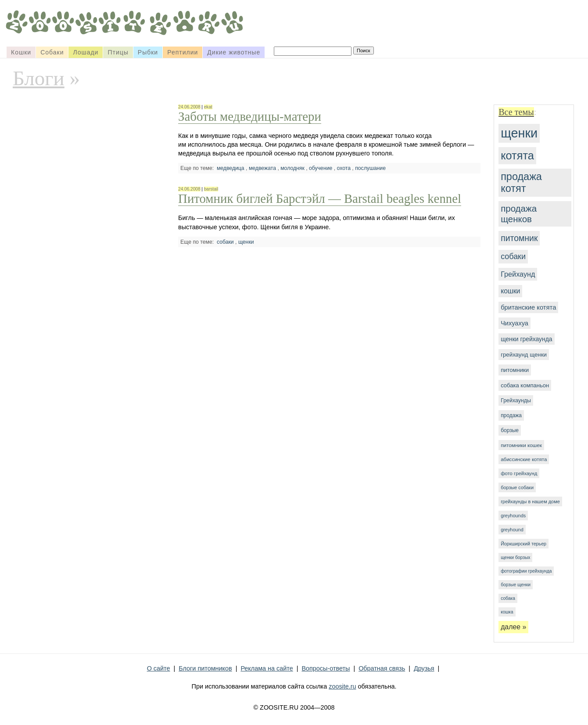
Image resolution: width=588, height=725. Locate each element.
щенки (519, 133)
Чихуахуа (514, 323)
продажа (511, 415)
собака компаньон (525, 385)
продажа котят (521, 182)
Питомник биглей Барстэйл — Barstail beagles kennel (320, 198)
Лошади (86, 52)
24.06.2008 (189, 107)
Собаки (52, 52)
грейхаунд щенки (524, 355)
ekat (208, 107)
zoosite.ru (342, 686)
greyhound (512, 530)
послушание (370, 168)
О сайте (159, 668)
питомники (515, 370)
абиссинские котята (524, 459)
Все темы (516, 112)
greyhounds (513, 516)
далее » (513, 627)
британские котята (528, 307)
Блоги (39, 78)
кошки (510, 291)
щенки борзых (515, 557)
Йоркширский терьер (523, 544)
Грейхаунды (516, 400)
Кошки (21, 52)
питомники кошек (521, 445)
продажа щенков (519, 214)
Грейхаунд (518, 274)
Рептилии (183, 52)
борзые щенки (516, 585)
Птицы (118, 52)
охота (343, 168)
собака (508, 598)
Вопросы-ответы (326, 668)
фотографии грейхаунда (526, 571)
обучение (321, 168)
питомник (519, 238)
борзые (510, 430)
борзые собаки (517, 487)
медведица (231, 168)
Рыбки (148, 52)
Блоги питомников (205, 668)
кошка (507, 612)
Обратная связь (382, 668)
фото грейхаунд (519, 473)
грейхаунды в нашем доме (530, 501)
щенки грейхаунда (526, 339)
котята (517, 155)
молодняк (292, 168)
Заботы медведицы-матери (250, 116)
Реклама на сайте (267, 668)
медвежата (262, 168)
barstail (211, 189)
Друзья (424, 668)
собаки (513, 256)
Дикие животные (234, 52)
